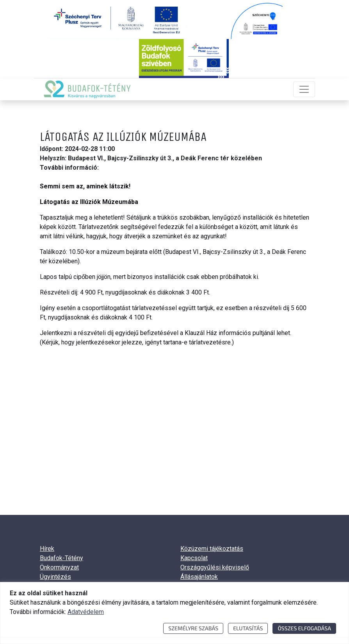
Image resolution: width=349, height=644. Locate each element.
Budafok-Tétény (61, 558)
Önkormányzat (59, 567)
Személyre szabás (193, 628)
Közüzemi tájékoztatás (212, 549)
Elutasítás (248, 628)
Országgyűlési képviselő (215, 567)
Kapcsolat (194, 558)
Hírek (47, 549)
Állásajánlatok (199, 577)
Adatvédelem (86, 612)
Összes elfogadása (304, 628)
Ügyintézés (55, 577)
